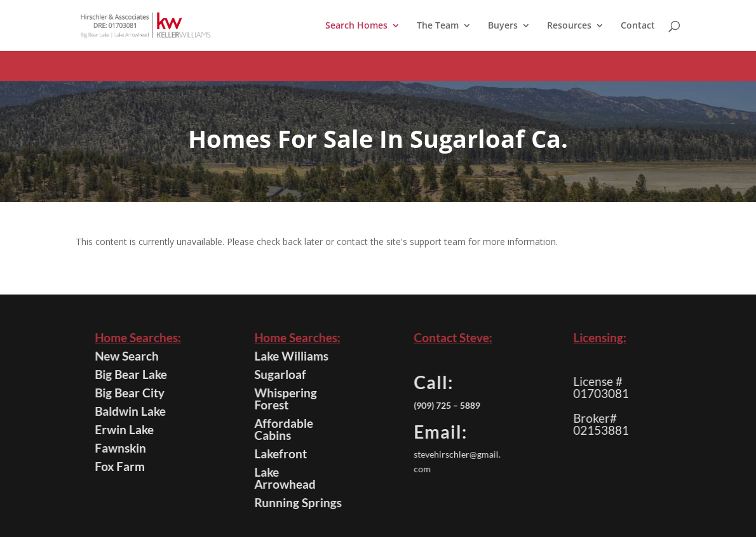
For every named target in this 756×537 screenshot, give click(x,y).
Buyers (503, 26)
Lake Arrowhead (286, 478)
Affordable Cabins (284, 429)
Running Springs (298, 503)
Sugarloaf (281, 374)
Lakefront (281, 454)
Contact (638, 26)
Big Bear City (130, 393)
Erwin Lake (125, 429)
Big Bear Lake (131, 374)
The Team (438, 26)
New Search (127, 356)
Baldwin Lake (131, 411)
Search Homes (356, 26)
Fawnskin (121, 448)
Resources (569, 26)
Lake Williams (292, 356)
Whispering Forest (286, 399)
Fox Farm (121, 466)
